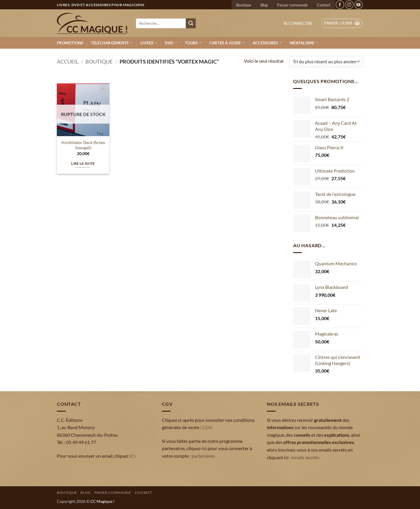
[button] (298, 23)
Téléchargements (112, 43)
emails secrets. (306, 457)
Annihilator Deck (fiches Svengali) (83, 145)
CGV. (207, 427)
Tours (193, 43)
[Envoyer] (191, 23)
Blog (264, 5)
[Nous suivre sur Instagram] (349, 5)
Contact (324, 5)
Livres (149, 43)
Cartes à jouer (227, 43)
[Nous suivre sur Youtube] (359, 5)
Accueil (68, 62)
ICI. (133, 456)
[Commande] (326, 62)
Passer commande (292, 5)
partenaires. (204, 456)
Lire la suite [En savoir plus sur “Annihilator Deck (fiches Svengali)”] (83, 163)
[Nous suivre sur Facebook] (340, 5)
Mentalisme (304, 43)
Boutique (244, 5)
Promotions (70, 43)
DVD (171, 43)
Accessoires (267, 43)
